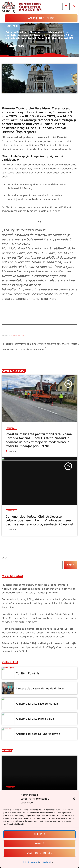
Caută (5, 558)
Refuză (39, 844)
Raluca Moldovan (18, 336)
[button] (74, 799)
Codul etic (48, 862)
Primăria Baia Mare (33, 349)
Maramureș (10, 349)
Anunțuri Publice (41, 18)
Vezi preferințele (40, 853)
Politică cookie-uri (31, 862)
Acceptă (40, 834)
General (13, 26)
